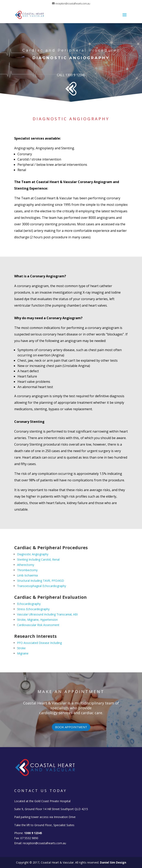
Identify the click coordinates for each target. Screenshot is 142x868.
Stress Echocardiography (33, 609)
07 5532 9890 (29, 838)
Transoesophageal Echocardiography (42, 586)
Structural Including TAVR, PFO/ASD (41, 581)
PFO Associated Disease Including (39, 643)
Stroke (21, 648)
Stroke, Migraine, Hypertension (37, 620)
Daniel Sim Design (113, 862)
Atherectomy (26, 565)
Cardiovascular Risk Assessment (38, 625)
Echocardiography (29, 604)
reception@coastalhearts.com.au (44, 843)
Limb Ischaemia (27, 575)
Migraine (23, 653)
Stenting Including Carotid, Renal (38, 559)
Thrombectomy (27, 570)
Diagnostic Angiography (33, 554)
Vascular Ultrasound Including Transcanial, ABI (47, 614)
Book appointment (71, 727)
